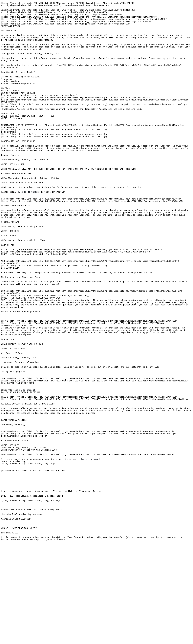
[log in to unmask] (29, 228)
